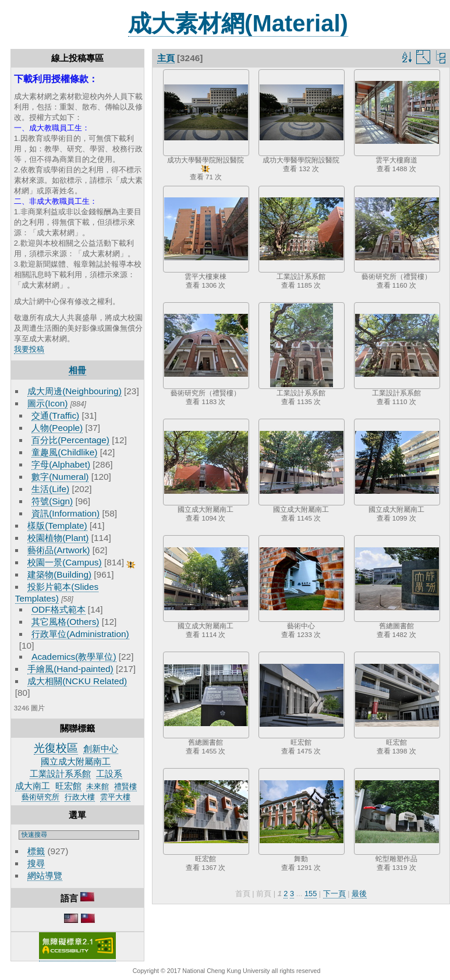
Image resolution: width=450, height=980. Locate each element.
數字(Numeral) (60, 477)
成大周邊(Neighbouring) (75, 391)
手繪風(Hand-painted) (70, 669)
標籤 (36, 851)
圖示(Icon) (47, 403)
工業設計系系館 (60, 774)
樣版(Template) (57, 526)
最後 (359, 894)
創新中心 (101, 749)
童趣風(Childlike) (64, 452)
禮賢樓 (125, 786)
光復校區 (56, 748)
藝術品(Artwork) (59, 550)
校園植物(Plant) (58, 538)
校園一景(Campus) (64, 562)
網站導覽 (45, 875)
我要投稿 (29, 349)
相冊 (77, 370)
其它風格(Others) (65, 622)
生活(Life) (50, 489)
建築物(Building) (59, 574)
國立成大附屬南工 (76, 761)
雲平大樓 (115, 797)
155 (311, 894)
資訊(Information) (65, 513)
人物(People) (57, 428)
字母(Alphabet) (61, 464)
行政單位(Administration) (80, 634)
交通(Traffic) (55, 415)
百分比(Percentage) (70, 440)
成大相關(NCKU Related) (77, 681)
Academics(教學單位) (74, 657)
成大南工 (33, 786)
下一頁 (334, 894)
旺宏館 (68, 786)
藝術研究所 (40, 797)
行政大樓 (80, 797)
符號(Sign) (52, 501)
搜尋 (36, 863)
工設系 (109, 774)
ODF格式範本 (58, 609)
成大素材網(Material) (238, 23)
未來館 (98, 786)
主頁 (166, 58)
